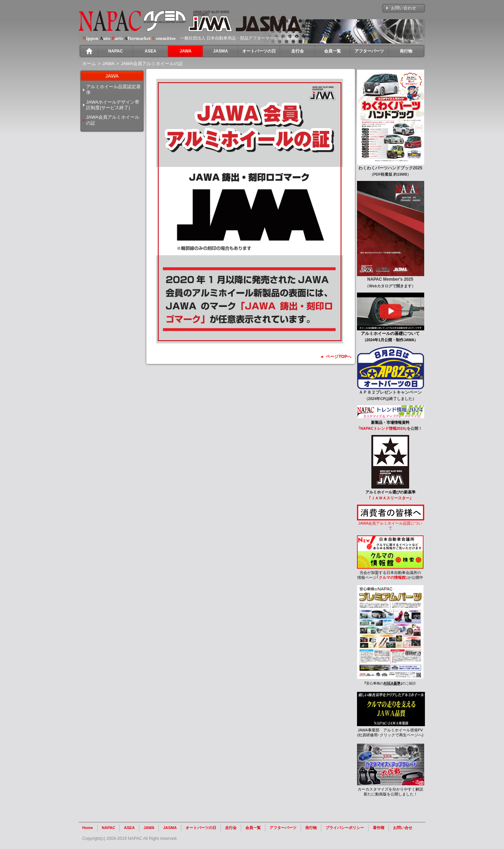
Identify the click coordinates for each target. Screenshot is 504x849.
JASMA (170, 828)
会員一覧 (253, 828)
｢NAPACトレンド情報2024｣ (383, 428)
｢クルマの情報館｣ (392, 577)
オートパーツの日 (201, 828)
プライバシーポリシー (345, 828)
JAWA (149, 828)
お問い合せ (403, 828)
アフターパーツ (283, 828)
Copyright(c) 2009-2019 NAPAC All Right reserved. (130, 839)
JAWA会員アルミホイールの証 (113, 120)
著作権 (379, 828)
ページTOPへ (339, 357)
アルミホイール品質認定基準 (113, 90)
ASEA (129, 828)
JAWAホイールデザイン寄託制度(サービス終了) (113, 105)
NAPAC (108, 828)
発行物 (311, 828)
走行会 (231, 828)
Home (88, 828)
